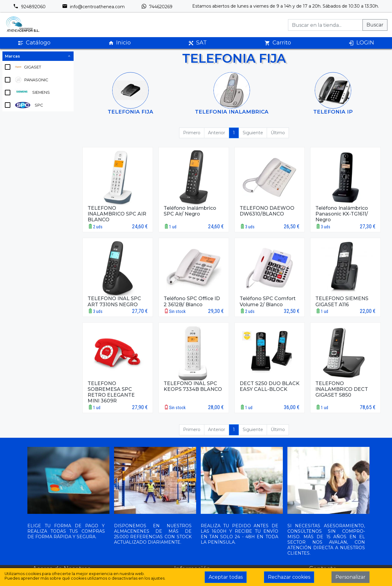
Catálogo (34, 43)
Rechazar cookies (289, 577)
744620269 (157, 7)
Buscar (375, 25)
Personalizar (350, 577)
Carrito (278, 43)
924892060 (29, 7)
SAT (198, 43)
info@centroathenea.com (93, 7)
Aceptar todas (226, 577)
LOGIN (361, 43)
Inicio (120, 43)
